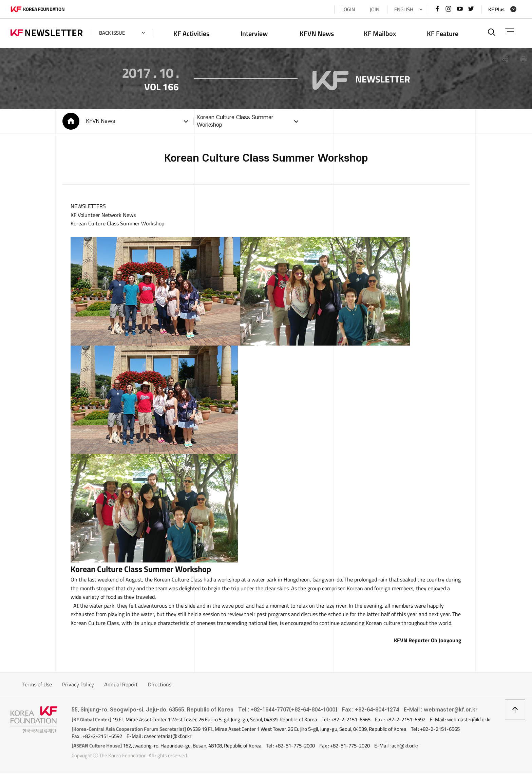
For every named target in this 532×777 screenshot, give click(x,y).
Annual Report (121, 688)
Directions (160, 688)
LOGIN (348, 9)
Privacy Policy (78, 688)
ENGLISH (404, 9)
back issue (112, 33)
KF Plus (496, 9)
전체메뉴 (510, 31)
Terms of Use (37, 688)
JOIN (375, 9)
